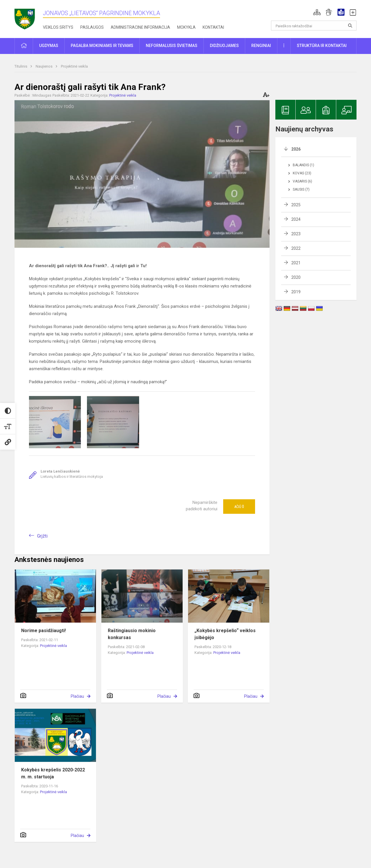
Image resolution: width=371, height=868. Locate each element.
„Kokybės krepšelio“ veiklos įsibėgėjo (225, 634)
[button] (317, 12)
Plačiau (77, 696)
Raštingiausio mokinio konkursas (132, 634)
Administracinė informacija (140, 27)
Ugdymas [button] (49, 46)
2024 (296, 219)
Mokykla (186, 27)
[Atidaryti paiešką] (350, 26)
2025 (296, 205)
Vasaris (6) (302, 181)
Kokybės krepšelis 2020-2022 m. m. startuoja (53, 773)
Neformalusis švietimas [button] (172, 46)
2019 (296, 292)
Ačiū (239, 507)
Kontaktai (213, 27)
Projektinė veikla (74, 66)
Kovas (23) (302, 173)
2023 (296, 234)
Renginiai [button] (261, 46)
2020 (296, 277)
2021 (296, 263)
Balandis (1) (303, 165)
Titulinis (21, 66)
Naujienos (44, 66)
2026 (296, 149)
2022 (296, 248)
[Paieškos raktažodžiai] (314, 26)
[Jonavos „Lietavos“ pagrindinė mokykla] (29, 17)
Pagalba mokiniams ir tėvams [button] (102, 46)
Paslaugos (92, 27)
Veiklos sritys (58, 27)
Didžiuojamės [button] (224, 46)
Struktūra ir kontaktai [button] (322, 46)
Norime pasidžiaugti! (43, 631)
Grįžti (42, 536)
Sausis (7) (301, 189)
